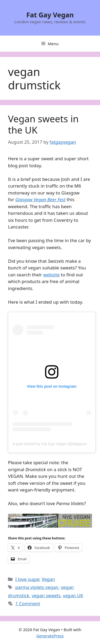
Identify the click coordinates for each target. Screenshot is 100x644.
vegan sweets (46, 595)
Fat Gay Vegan (50, 15)
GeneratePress (50, 636)
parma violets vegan (37, 587)
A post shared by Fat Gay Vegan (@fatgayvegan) (53, 444)
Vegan (48, 579)
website (51, 275)
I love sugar (27, 579)
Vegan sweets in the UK (43, 124)
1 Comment (28, 603)
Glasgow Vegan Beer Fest (41, 199)
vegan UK (73, 595)
